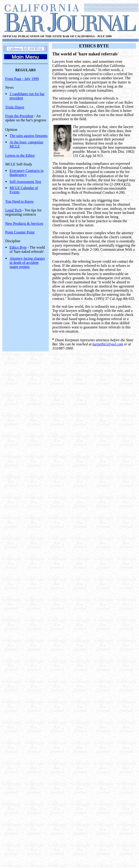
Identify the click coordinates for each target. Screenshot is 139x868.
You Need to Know (19, 201)
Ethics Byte (18, 247)
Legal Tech (13, 210)
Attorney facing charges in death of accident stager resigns (27, 263)
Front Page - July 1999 (22, 79)
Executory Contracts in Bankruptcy (27, 173)
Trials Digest (15, 107)
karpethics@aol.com (108, 344)
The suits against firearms (29, 136)
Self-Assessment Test (25, 182)
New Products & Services (24, 223)
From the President (19, 116)
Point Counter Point (20, 232)
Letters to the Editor (20, 155)
